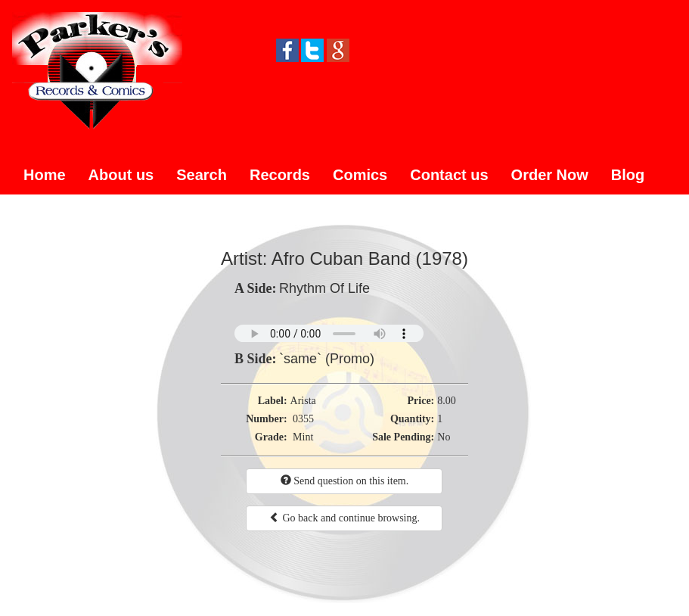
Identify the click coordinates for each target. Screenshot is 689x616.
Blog (628, 175)
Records (280, 175)
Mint (303, 437)
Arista (303, 401)
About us (121, 175)
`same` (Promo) (327, 359)
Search (202, 175)
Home (45, 175)
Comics (360, 175)
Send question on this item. (345, 481)
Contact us (449, 175)
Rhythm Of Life (324, 288)
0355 (303, 419)
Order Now (550, 175)
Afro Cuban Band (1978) (370, 258)
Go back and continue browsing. (344, 518)
